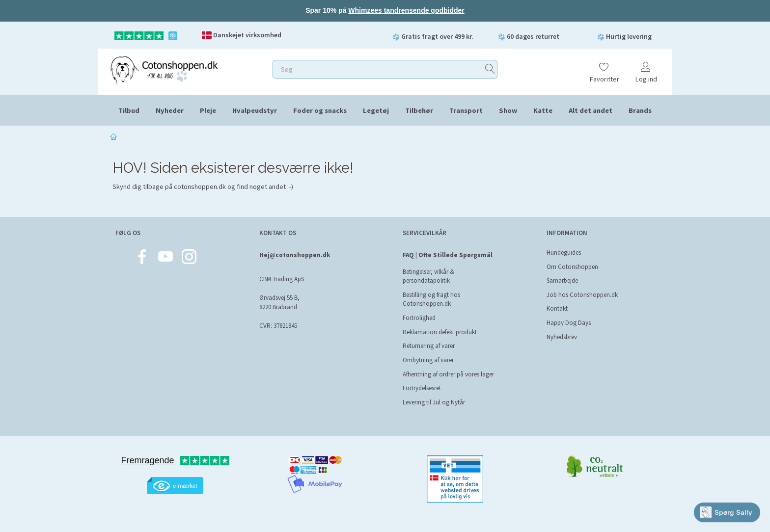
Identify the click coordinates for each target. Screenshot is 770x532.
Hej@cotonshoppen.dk (295, 255)
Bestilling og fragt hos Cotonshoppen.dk (431, 299)
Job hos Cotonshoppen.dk (582, 295)
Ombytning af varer (428, 360)
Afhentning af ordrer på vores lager (448, 374)
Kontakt (557, 308)
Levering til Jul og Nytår (434, 402)
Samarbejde (562, 280)
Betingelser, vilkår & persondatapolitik (428, 276)
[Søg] (490, 69)
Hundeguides (564, 253)
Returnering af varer (429, 346)
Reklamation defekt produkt (440, 332)
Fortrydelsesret (422, 388)
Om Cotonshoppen (572, 267)
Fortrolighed (419, 318)
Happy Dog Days (569, 323)
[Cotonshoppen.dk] (164, 69)
